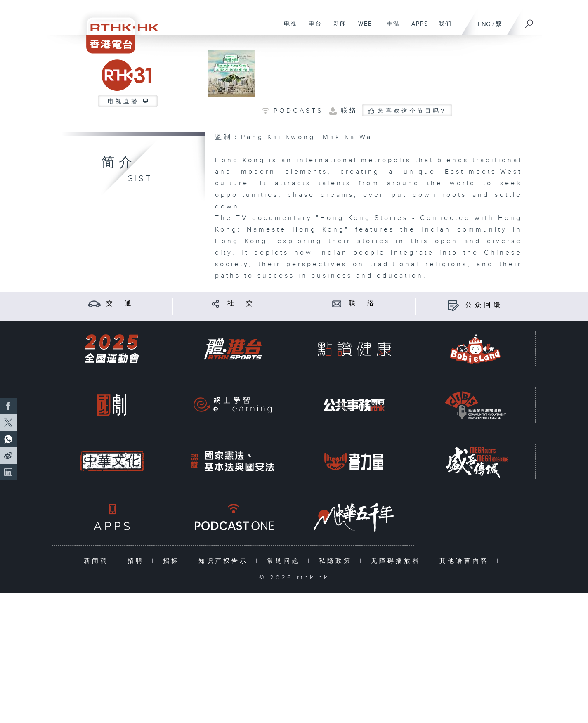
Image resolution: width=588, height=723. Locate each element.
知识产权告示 (225, 561)
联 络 (363, 304)
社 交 (241, 304)
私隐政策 (337, 561)
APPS (417, 28)
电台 (312, 28)
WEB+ (364, 28)
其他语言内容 (466, 561)
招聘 (138, 561)
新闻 (337, 28)
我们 (442, 28)
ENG (484, 24)
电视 (287, 28)
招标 (173, 561)
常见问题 (285, 561)
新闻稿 (98, 561)
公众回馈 (484, 305)
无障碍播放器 (398, 561)
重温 (390, 28)
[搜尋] (529, 21)
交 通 (120, 304)
